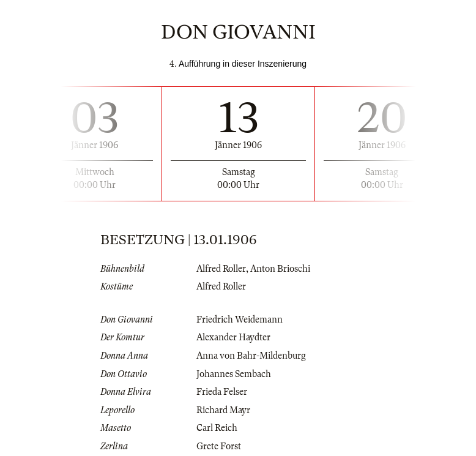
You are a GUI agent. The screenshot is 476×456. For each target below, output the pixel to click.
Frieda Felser (222, 392)
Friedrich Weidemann (240, 320)
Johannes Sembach (234, 374)
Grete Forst (219, 446)
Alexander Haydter (233, 337)
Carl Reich (217, 428)
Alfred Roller (221, 269)
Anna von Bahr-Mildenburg (251, 356)
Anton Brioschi (280, 269)
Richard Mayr (223, 410)
